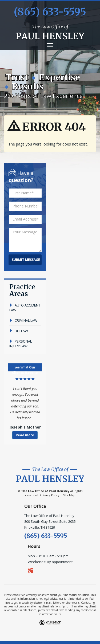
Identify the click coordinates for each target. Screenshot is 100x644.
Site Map (69, 495)
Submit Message (26, 260)
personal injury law (21, 344)
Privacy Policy (50, 495)
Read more (25, 435)
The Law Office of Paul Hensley (45, 491)
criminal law (23, 320)
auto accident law (25, 308)
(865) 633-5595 (50, 12)
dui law (19, 331)
